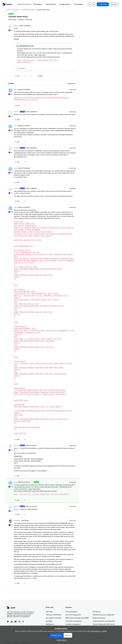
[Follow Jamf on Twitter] (8, 620)
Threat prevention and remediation (104, 619)
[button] (103, 4)
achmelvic (17, 518)
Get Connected (51, 4)
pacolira (16, 26)
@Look (16, 446)
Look (15, 89)
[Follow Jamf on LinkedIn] (12, 620)
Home (8, 10)
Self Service (97, 610)
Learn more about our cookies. (97, 631)
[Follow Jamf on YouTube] (16, 620)
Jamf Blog (49, 619)
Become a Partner (52, 625)
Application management (74, 619)
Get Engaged (79, 4)
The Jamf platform (72, 610)
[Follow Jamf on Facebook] (23, 620)
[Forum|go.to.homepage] (7, 4)
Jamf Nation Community (54, 616)
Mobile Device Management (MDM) (77, 616)
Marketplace (50, 622)
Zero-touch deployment (73, 613)
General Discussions (24, 4)
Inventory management (73, 622)
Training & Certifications (54, 613)
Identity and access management (104, 613)
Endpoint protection (99, 616)
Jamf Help (49, 610)
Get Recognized (65, 4)
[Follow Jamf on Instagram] (19, 620)
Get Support (38, 4)
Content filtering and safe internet (104, 622)
